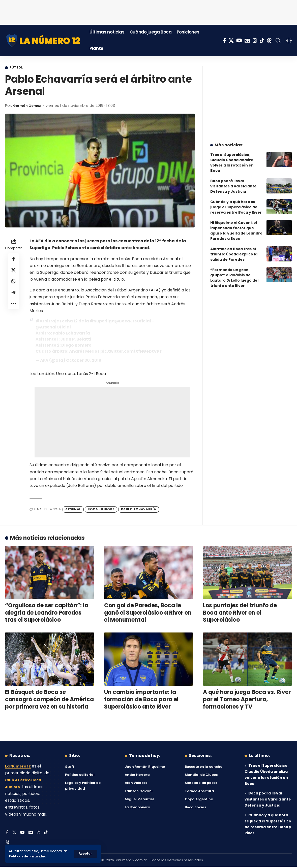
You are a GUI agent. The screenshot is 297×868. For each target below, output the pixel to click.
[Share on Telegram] (14, 296)
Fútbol (18, 68)
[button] (85, 854)
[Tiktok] (262, 41)
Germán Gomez (29, 106)
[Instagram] (255, 41)
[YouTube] (239, 41)
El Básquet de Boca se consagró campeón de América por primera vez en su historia (49, 700)
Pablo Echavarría (139, 510)
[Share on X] (14, 272)
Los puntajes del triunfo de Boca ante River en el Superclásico (240, 613)
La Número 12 (19, 767)
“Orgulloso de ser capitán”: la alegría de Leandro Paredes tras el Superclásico (47, 613)
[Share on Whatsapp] (14, 284)
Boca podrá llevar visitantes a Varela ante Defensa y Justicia (233, 182)
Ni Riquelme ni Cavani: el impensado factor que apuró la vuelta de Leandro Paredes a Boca (236, 227)
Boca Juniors (101, 510)
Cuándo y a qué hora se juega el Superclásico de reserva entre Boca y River (236, 203)
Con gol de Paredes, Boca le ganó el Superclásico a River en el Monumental (148, 613)
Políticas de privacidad (29, 856)
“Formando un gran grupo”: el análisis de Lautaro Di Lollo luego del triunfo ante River (234, 274)
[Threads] (269, 41)
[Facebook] (225, 41)
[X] (231, 41)
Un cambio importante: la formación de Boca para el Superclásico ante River (141, 700)
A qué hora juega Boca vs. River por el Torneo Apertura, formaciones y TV (247, 700)
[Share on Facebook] (14, 260)
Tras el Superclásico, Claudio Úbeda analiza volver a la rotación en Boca (232, 159)
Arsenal (73, 510)
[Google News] (247, 41)
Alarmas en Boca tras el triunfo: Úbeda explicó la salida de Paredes (234, 250)
